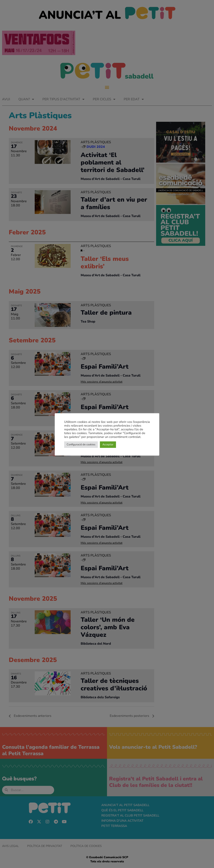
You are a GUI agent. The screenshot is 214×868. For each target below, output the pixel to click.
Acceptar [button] (108, 445)
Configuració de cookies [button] (81, 445)
